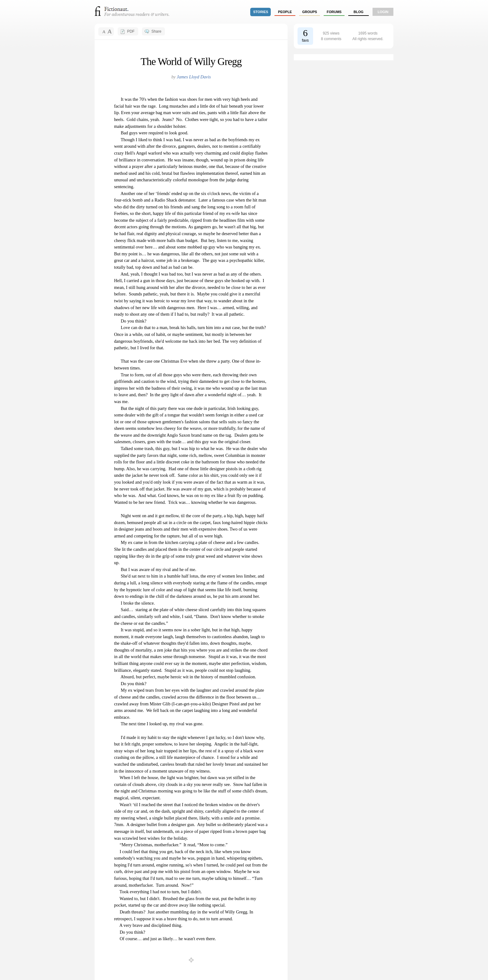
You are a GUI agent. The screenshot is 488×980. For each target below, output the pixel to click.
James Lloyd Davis (194, 77)
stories (261, 12)
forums (334, 12)
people (285, 12)
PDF (131, 31)
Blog (359, 12)
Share (156, 31)
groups (310, 12)
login (383, 12)
